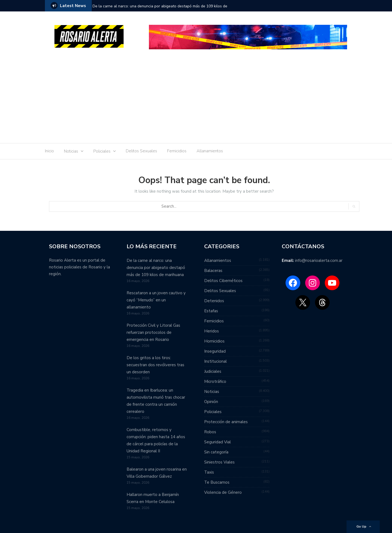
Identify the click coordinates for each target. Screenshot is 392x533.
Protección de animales (226, 422)
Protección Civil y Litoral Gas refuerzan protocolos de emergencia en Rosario (153, 332)
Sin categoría (216, 452)
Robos (210, 432)
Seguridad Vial (218, 442)
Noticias (71, 151)
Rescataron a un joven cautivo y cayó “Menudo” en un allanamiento (156, 300)
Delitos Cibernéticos (223, 281)
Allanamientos (210, 151)
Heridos (212, 331)
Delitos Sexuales (141, 151)
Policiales (102, 151)
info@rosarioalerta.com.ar (319, 261)
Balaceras (213, 271)
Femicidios (177, 151)
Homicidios (214, 341)
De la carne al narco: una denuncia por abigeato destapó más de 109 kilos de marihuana (160, 10)
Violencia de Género (223, 492)
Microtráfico (215, 381)
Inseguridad (215, 351)
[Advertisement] (196, 98)
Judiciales (213, 371)
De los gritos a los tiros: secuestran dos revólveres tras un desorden (155, 365)
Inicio (49, 151)
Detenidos (214, 301)
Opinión (211, 402)
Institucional (215, 361)
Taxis (209, 472)
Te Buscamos (217, 482)
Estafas (211, 311)
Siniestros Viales (219, 462)
